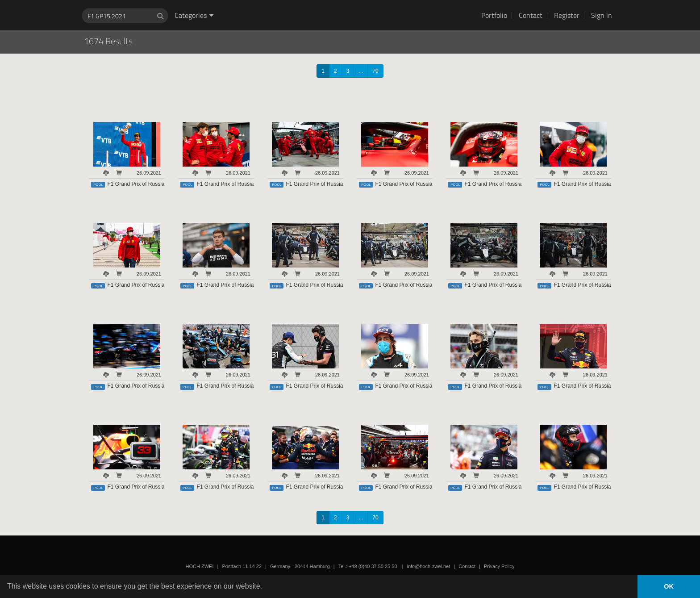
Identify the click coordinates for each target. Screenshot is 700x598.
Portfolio (494, 15)
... (361, 71)
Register (567, 15)
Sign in (602, 15)
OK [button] (669, 586)
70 (375, 71)
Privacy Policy (499, 566)
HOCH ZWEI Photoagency (335, 0)
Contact (531, 15)
